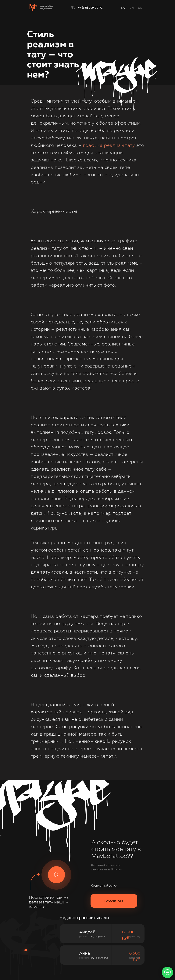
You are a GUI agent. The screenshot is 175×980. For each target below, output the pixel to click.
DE (140, 8)
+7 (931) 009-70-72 (90, 8)
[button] (56, 875)
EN (132, 8)
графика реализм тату (109, 146)
